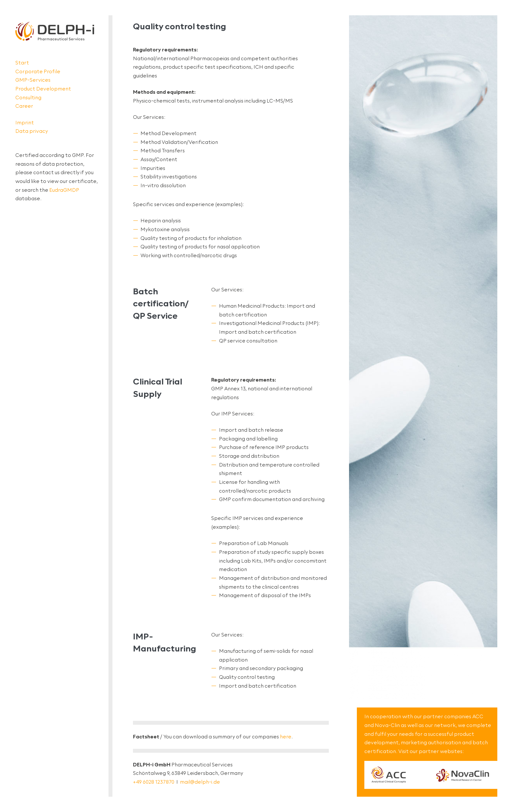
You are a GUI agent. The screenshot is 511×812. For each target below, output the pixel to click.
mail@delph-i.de (200, 782)
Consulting (28, 98)
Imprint (25, 123)
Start (22, 63)
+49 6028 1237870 (154, 782)
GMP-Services (33, 80)
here (286, 737)
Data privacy (32, 131)
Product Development (43, 89)
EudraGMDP (64, 190)
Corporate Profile (38, 71)
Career (24, 106)
